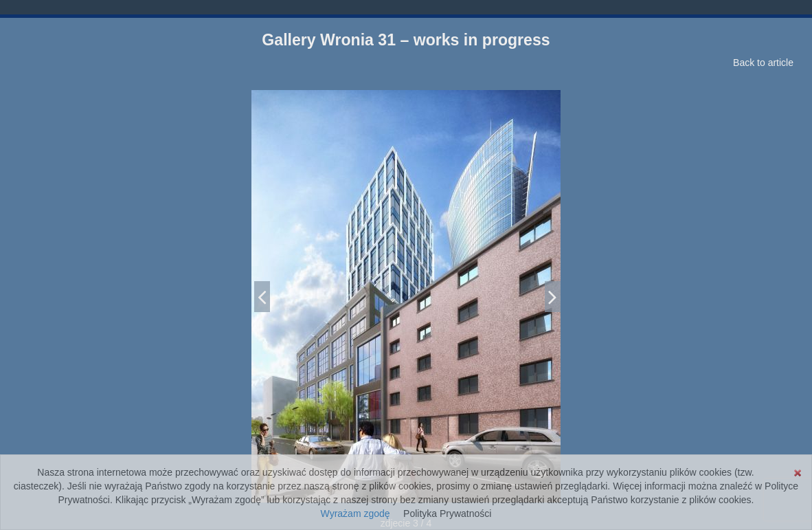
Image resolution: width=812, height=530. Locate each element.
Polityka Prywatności (447, 514)
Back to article (763, 63)
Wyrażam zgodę (356, 514)
